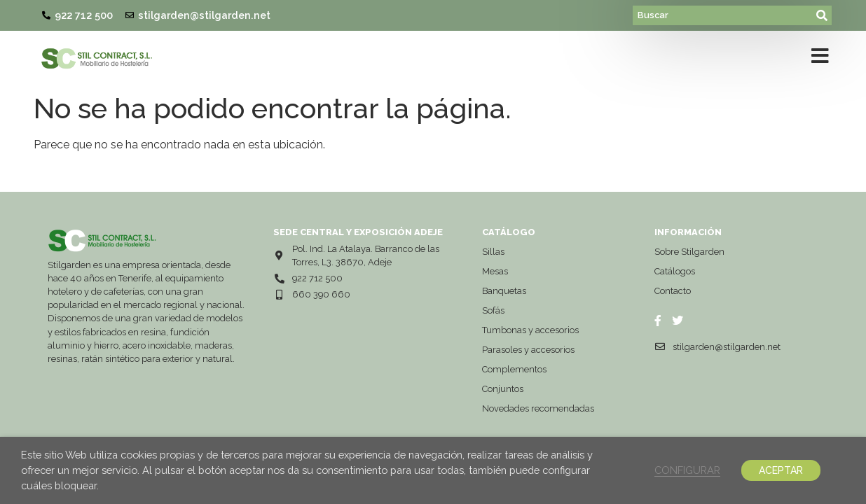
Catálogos (675, 271)
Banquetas (504, 291)
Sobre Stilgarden (689, 252)
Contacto (673, 291)
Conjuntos (503, 389)
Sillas (493, 252)
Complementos (514, 369)
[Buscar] (723, 15)
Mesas (495, 271)
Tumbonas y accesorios (530, 330)
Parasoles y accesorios (528, 350)
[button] (820, 59)
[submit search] (823, 15)
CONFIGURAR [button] (687, 470)
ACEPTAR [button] (781, 470)
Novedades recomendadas (538, 408)
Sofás (493, 310)
